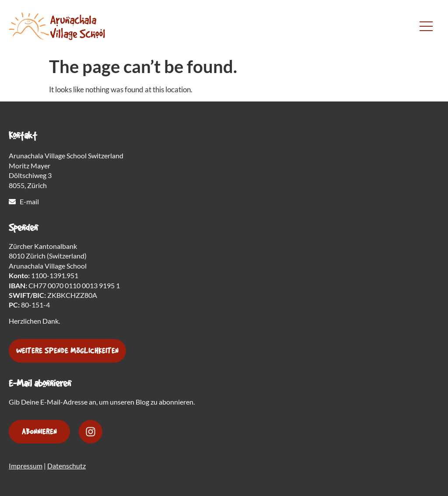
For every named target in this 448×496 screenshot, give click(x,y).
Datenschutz (66, 466)
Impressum (26, 466)
